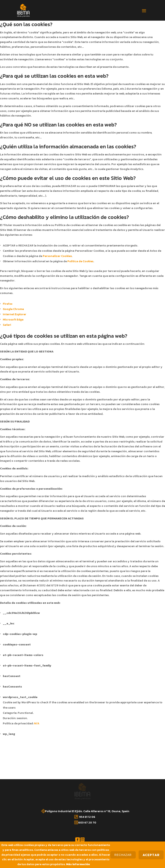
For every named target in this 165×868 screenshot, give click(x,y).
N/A (37, 723)
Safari (7, 325)
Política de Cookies (80, 261)
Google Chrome (13, 309)
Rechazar (123, 855)
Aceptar (151, 855)
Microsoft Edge (13, 320)
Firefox (8, 304)
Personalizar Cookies (57, 256)
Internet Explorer (15, 314)
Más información (78, 864)
